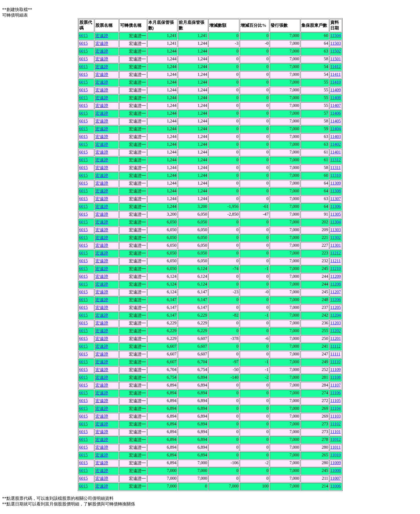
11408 (335, 98)
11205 (335, 307)
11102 (335, 424)
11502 (335, 51)
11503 (335, 43)
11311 (335, 168)
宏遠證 (102, 36)
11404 (335, 129)
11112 (335, 346)
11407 (335, 105)
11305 (335, 214)
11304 (335, 222)
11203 (335, 323)
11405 (335, 121)
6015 (84, 35)
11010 (335, 455)
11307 (335, 199)
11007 (335, 478)
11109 (335, 369)
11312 (335, 160)
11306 (335, 206)
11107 (335, 385)
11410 (335, 82)
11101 (335, 432)
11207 (335, 292)
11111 (335, 354)
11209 (335, 276)
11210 (335, 269)
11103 (335, 416)
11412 (335, 67)
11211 (335, 261)
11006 (335, 486)
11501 (335, 59)
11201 (335, 338)
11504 (335, 35)
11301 (335, 245)
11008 (335, 470)
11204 (335, 315)
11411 (335, 74)
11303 (335, 230)
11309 (335, 183)
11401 (335, 152)
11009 (335, 463)
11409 (335, 90)
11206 (335, 300)
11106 (335, 393)
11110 (335, 362)
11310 (335, 175)
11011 (335, 447)
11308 (335, 191)
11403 (335, 136)
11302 (335, 237)
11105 (335, 401)
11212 (335, 253)
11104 (335, 408)
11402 (335, 144)
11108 (335, 377)
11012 (335, 439)
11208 (335, 284)
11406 (335, 113)
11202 (335, 331)
